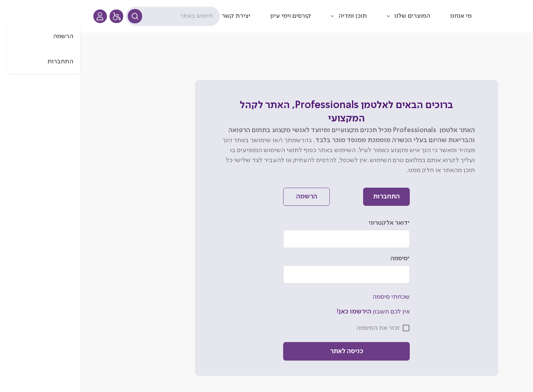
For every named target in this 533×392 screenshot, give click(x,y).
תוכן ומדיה (273, 16)
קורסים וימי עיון (211, 16)
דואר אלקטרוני (309, 223)
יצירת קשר (156, 16)
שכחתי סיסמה (311, 297)
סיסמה (320, 259)
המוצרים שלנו (332, 16)
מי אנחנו (381, 16)
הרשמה (227, 197)
